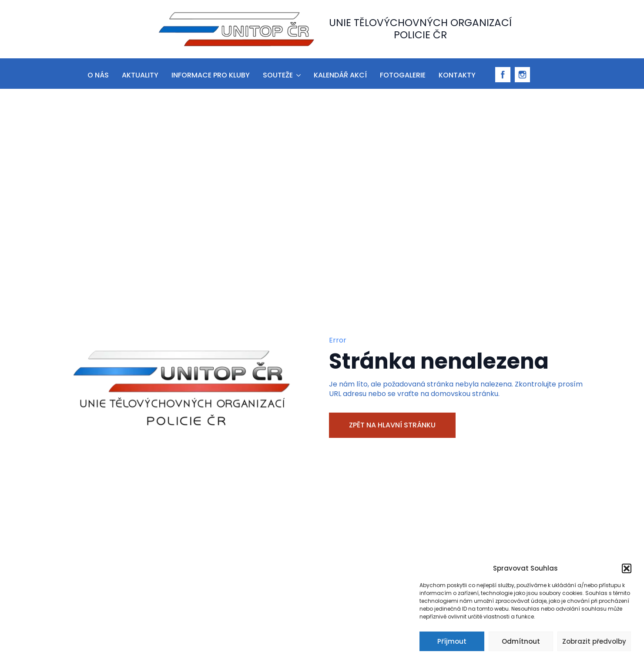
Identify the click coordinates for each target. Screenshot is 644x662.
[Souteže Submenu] (298, 74)
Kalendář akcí (340, 75)
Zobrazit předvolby (594, 641)
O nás (98, 75)
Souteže (278, 75)
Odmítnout (521, 641)
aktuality (140, 75)
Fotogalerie (403, 75)
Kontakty (457, 75)
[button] (627, 568)
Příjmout (452, 641)
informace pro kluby (211, 75)
